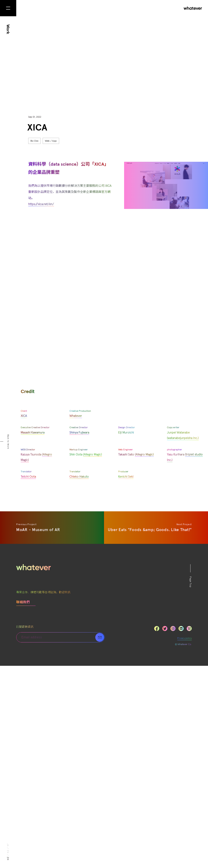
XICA (24, 618)
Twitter (165, 831)
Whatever (76, 618)
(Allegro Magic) (144, 657)
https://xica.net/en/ (41, 204)
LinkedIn (189, 831)
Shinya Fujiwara (79, 635)
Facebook (157, 831)
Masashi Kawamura (33, 635)
